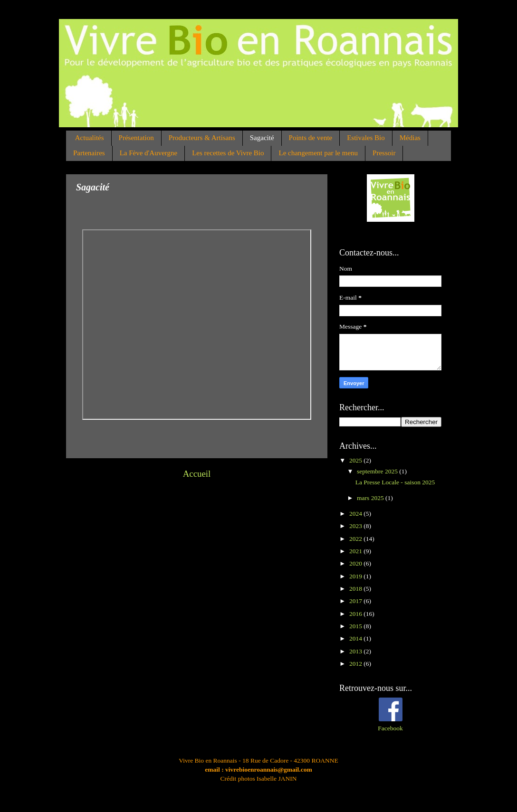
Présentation (136, 138)
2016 (356, 614)
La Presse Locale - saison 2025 (395, 482)
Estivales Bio (366, 138)
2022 (356, 539)
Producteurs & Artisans (202, 138)
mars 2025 (371, 498)
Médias (410, 138)
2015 (356, 626)
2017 (356, 601)
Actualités (90, 138)
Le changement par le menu (318, 153)
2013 (356, 651)
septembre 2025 (378, 471)
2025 (356, 460)
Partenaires (89, 153)
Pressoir (384, 153)
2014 (356, 638)
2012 (356, 664)
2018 (356, 589)
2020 (356, 563)
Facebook (390, 728)
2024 (356, 514)
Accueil (197, 474)
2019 (356, 576)
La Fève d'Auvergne (149, 153)
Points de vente (311, 138)
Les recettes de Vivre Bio (228, 153)
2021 (356, 551)
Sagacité (262, 138)
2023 (356, 526)
